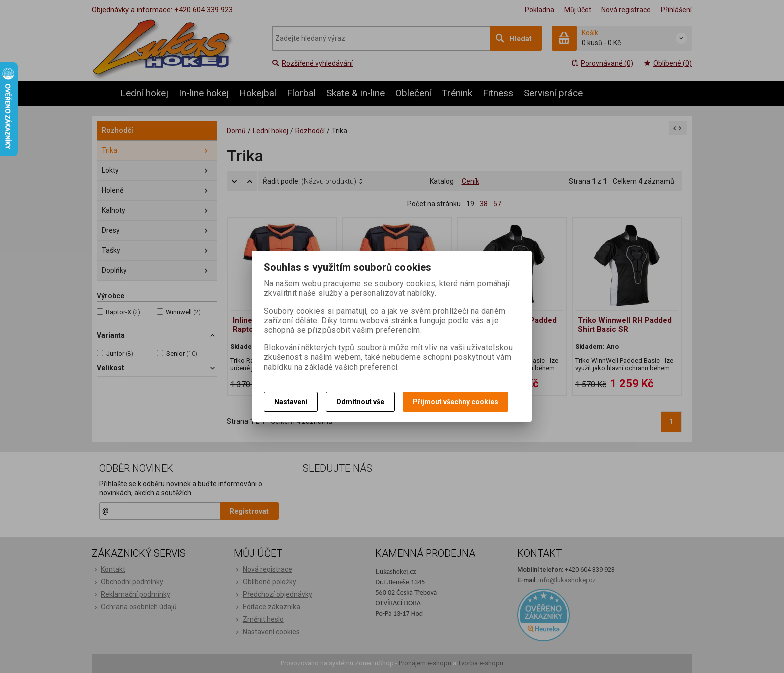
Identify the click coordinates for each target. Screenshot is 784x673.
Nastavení (291, 402)
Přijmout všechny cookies (456, 402)
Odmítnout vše (360, 402)
